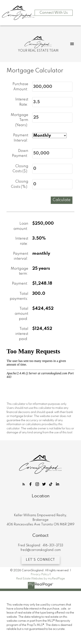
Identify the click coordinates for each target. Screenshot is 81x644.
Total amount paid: (21, 314)
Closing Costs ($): (20, 169)
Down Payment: (20, 153)
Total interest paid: (22, 334)
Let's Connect (40, 560)
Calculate (62, 200)
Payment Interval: (21, 138)
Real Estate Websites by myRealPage (40, 579)
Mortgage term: (20, 271)
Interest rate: (22, 241)
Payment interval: (21, 256)
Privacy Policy (40, 574)
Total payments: (19, 296)
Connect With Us (54, 13)
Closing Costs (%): (20, 184)
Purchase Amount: (20, 87)
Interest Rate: (22, 102)
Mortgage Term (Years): (20, 120)
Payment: (20, 284)
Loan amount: (21, 226)
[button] (24, 484)
